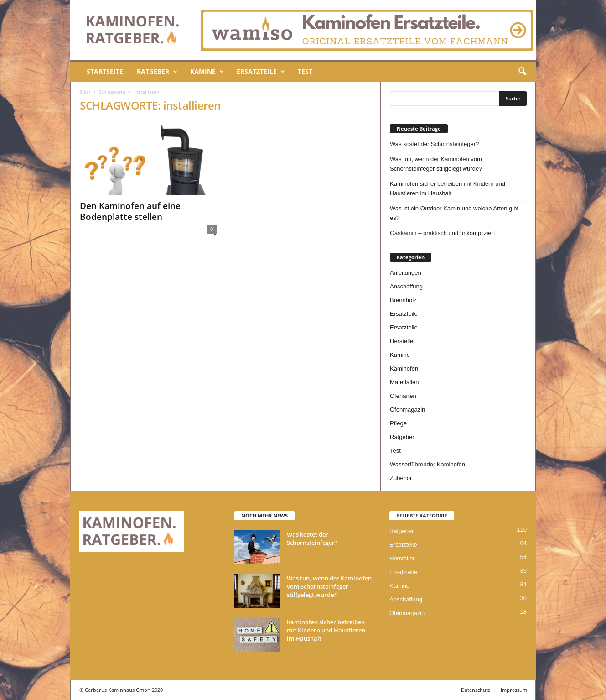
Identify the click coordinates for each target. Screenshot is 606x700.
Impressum (514, 690)
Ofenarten (403, 396)
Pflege (398, 423)
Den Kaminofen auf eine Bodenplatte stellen (130, 211)
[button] (522, 72)
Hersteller (403, 341)
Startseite (105, 71)
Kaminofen (404, 368)
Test (305, 71)
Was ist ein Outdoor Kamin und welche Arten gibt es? (454, 213)
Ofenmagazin (407, 410)
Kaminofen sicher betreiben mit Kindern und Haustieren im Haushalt (448, 188)
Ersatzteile (261, 72)
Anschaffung (406, 286)
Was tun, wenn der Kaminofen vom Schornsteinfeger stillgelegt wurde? (436, 164)
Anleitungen (406, 273)
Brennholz (403, 300)
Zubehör (401, 478)
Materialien (404, 382)
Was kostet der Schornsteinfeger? (434, 144)
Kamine (207, 72)
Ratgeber (157, 72)
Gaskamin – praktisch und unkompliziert (443, 233)
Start (85, 92)
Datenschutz (476, 690)
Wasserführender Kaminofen (427, 464)
